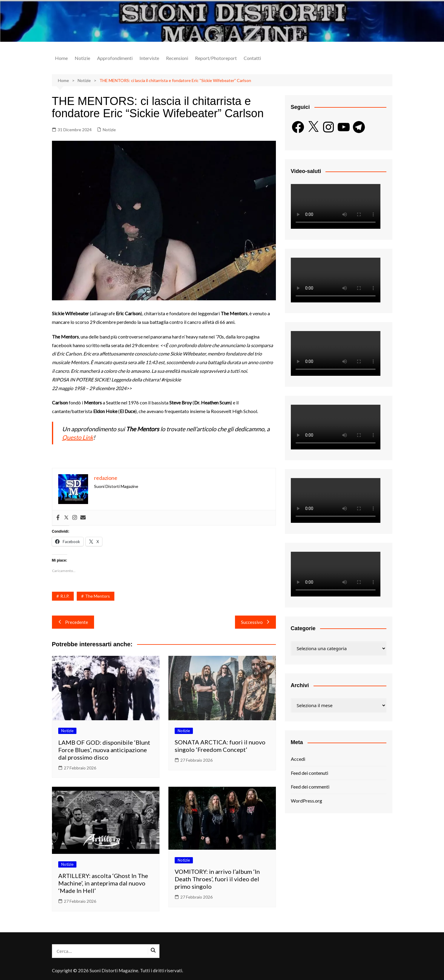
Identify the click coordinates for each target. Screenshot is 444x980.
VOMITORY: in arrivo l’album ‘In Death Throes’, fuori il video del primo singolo (217, 879)
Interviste (149, 58)
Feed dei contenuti (309, 773)
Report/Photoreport (216, 58)
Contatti (252, 58)
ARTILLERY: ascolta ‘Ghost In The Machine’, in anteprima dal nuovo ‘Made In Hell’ (103, 883)
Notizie (82, 58)
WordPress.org (307, 801)
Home (61, 58)
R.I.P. (65, 596)
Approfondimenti (115, 58)
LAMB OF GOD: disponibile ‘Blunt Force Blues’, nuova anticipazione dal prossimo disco (104, 750)
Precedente (73, 622)
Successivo (255, 622)
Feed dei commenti (310, 787)
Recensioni (177, 58)
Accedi (298, 759)
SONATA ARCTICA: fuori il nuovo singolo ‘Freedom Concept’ (220, 746)
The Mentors (97, 596)
